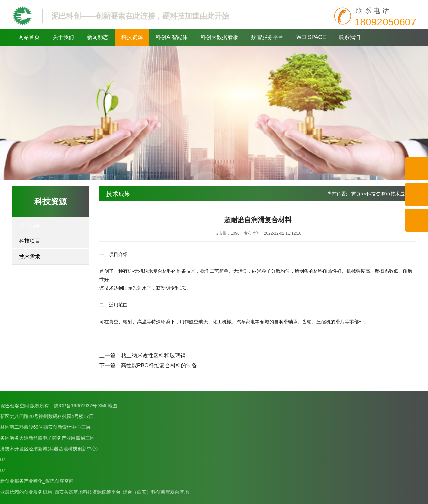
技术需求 (30, 257)
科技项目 (30, 241)
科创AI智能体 (172, 37)
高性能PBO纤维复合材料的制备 (159, 366)
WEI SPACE (311, 37)
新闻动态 (98, 37)
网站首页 (29, 37)
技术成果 (30, 225)
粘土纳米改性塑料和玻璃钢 (153, 355)
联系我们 (349, 37)
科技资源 (132, 37)
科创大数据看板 (219, 37)
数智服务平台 (267, 37)
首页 (356, 194)
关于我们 (63, 37)
